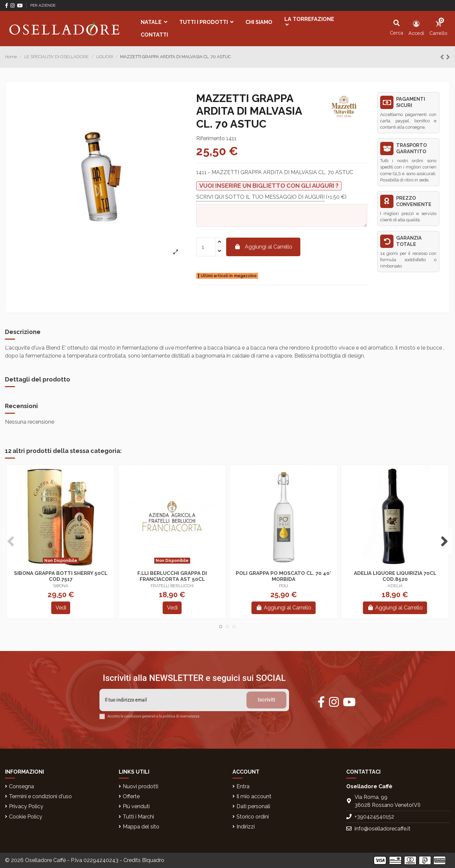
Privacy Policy (26, 806)
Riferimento (211, 138)
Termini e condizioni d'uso (40, 796)
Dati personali (253, 806)
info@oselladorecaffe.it (382, 829)
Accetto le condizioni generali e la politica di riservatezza (153, 716)
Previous (11, 542)
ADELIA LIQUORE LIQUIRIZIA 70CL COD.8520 (395, 576)
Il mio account (254, 796)
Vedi (61, 608)
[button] (154, 22)
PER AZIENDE (43, 5)
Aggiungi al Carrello (263, 247)
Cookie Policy (26, 817)
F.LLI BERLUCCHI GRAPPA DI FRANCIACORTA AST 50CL (172, 576)
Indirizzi (246, 827)
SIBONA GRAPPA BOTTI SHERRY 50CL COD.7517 (61, 576)
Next (444, 542)
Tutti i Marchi (138, 817)
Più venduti (136, 806)
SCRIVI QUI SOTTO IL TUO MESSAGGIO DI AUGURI (260, 197)
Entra (243, 786)
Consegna (21, 786)
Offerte (131, 796)
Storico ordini (253, 817)
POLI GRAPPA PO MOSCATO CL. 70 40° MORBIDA (284, 576)
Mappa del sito (141, 827)
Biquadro (153, 860)
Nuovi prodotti (141, 786)
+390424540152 (374, 817)
